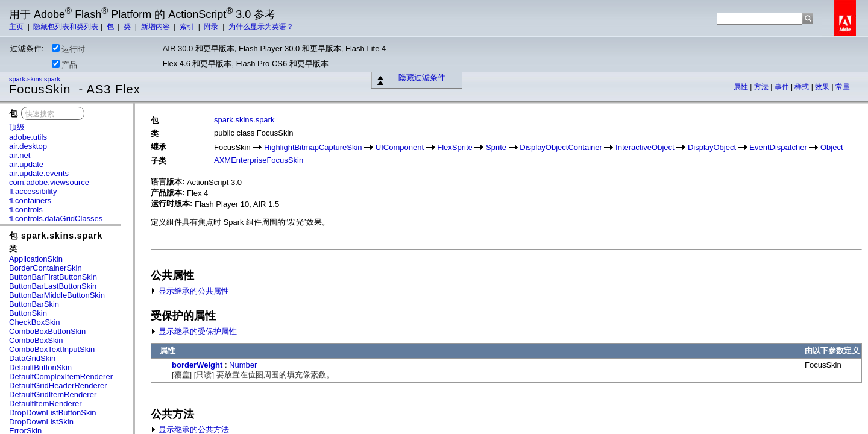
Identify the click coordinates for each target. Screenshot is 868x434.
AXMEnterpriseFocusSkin (259, 160)
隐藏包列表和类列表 (66, 27)
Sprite (496, 147)
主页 (17, 27)
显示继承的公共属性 (190, 291)
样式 (803, 87)
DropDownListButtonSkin (53, 413)
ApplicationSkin (36, 259)
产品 (64, 64)
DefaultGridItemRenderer (53, 395)
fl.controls (26, 209)
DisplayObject (712, 147)
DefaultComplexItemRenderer (61, 376)
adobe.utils (28, 137)
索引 (188, 27)
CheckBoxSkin (35, 322)
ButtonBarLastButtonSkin (53, 286)
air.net (20, 155)
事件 (783, 87)
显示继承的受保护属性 (194, 331)
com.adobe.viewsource (49, 182)
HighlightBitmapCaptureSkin (313, 147)
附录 (212, 27)
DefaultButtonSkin (40, 367)
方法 (762, 87)
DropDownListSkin (41, 422)
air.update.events (39, 173)
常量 (843, 87)
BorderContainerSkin (46, 268)
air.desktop (28, 146)
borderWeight (197, 365)
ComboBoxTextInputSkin (52, 349)
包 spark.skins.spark (56, 236)
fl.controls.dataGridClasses (56, 219)
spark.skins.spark (36, 79)
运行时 (68, 49)
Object (832, 147)
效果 (823, 87)
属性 (742, 87)
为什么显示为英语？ (261, 27)
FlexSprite (455, 147)
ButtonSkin (28, 313)
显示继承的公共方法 (190, 429)
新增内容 (156, 27)
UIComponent (400, 147)
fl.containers (30, 200)
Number (243, 365)
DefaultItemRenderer (46, 404)
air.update (26, 164)
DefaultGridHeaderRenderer (58, 385)
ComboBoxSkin (36, 340)
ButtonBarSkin (34, 304)
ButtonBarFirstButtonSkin (53, 277)
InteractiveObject (645, 147)
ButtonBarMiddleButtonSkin (57, 295)
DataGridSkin (32, 358)
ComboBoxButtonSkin (47, 331)
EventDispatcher (778, 147)
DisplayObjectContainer (561, 147)
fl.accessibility (33, 191)
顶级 (17, 127)
